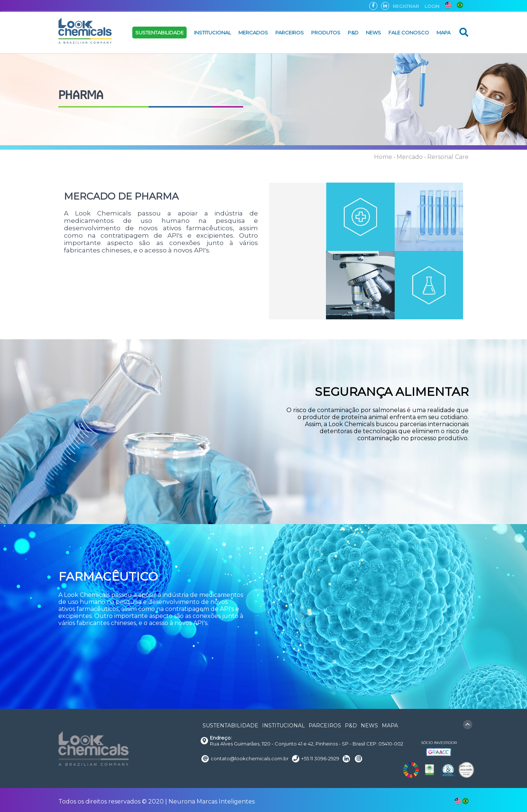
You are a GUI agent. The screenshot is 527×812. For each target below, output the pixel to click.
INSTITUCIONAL (212, 33)
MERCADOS (253, 33)
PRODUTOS (326, 33)
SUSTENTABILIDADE (159, 33)
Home (383, 157)
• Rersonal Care (446, 157)
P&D (353, 33)
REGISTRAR (406, 6)
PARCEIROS (290, 33)
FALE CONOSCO (409, 33)
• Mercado (408, 157)
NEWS (373, 33)
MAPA (443, 33)
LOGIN (432, 6)
